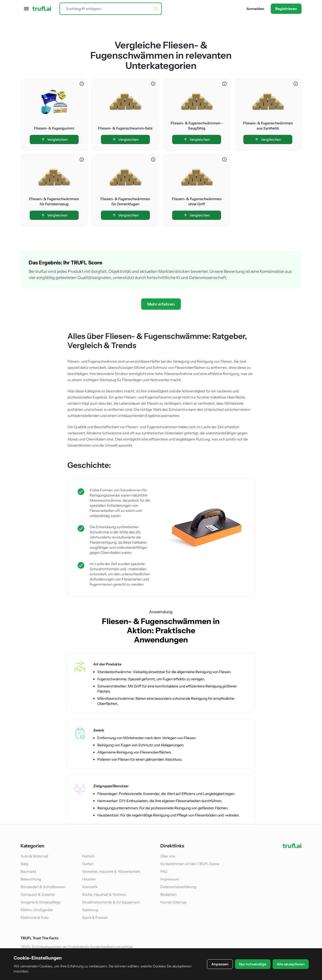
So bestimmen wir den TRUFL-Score (190, 864)
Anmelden (255, 9)
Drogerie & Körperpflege (40, 902)
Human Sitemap (173, 902)
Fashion (88, 856)
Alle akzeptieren (291, 964)
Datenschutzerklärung (178, 887)
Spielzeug (90, 910)
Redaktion (168, 895)
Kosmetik (90, 887)
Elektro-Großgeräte (37, 910)
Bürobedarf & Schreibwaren (43, 887)
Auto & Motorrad (34, 856)
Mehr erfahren (161, 304)
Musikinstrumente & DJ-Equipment (111, 902)
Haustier (89, 879)
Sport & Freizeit (95, 918)
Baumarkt (28, 871)
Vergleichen (54, 139)
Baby (24, 864)
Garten (88, 864)
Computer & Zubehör (38, 895)
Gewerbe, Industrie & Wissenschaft (111, 871)
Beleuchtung (31, 879)
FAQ (164, 871)
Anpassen (220, 964)
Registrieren (286, 9)
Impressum (170, 879)
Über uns (168, 856)
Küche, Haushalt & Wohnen (104, 895)
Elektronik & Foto (34, 918)
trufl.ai (42, 9)
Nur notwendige (253, 964)
